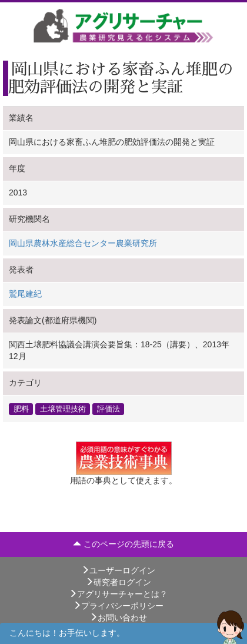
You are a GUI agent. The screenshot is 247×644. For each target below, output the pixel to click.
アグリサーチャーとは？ (118, 594)
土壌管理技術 (63, 409)
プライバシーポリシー (118, 606)
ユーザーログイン (118, 570)
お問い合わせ (118, 618)
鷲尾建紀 (25, 294)
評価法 (109, 409)
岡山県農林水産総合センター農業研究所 (83, 243)
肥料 (21, 409)
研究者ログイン (118, 582)
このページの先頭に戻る (123, 544)
